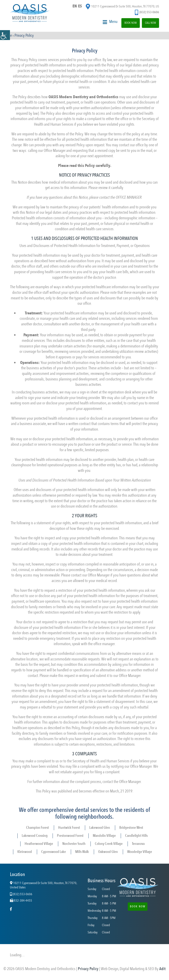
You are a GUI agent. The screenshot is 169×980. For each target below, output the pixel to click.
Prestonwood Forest (70, 836)
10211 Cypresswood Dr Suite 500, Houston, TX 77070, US (122, 6)
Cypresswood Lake (54, 852)
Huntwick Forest (69, 828)
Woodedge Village (140, 852)
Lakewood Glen (100, 828)
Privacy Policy (88, 969)
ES (80, 6)
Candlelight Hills (136, 836)
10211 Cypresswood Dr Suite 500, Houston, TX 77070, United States (43, 886)
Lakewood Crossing (35, 836)
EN (75, 6)
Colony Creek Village (109, 844)
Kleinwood (25, 852)
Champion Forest (37, 828)
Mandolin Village (104, 836)
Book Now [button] (138, 906)
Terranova (138, 844)
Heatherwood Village (39, 844)
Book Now (131, 23)
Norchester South (74, 844)
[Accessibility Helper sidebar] (5, 35)
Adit (162, 969)
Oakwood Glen (108, 852)
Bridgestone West (131, 828)
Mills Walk (82, 852)
